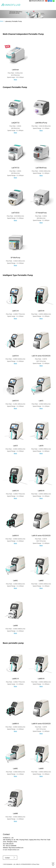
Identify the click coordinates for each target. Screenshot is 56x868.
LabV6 (41, 446)
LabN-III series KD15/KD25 (41, 536)
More (15, 80)
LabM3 (41, 769)
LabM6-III (15, 724)
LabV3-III (41, 311)
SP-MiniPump (15, 258)
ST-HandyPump (41, 213)
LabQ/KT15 (15, 123)
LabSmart (15, 70)
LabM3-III (41, 679)
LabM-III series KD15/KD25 (41, 724)
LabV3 (15, 446)
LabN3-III (41, 491)
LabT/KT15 (15, 168)
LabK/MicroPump (41, 123)
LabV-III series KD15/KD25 (41, 356)
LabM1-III (15, 679)
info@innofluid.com (38, 1)
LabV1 (41, 401)
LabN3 (41, 581)
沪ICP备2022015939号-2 (26, 864)
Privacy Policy (36, 864)
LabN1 (15, 581)
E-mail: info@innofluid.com (11, 850)
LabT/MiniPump (41, 168)
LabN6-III (15, 536)
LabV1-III (15, 311)
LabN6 (15, 626)
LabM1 (15, 769)
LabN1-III (15, 491)
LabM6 (15, 814)
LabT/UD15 (15, 213)
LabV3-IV (15, 401)
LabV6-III (15, 356)
